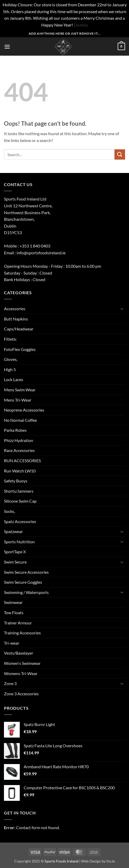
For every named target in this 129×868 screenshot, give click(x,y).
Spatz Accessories (20, 521)
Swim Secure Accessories (26, 572)
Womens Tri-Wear (21, 673)
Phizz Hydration (19, 440)
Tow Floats (14, 612)
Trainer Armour (18, 623)
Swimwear (13, 602)
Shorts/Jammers (19, 491)
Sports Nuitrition (19, 542)
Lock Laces (14, 379)
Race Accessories (19, 450)
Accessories (15, 309)
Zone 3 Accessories (21, 694)
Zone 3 (10, 683)
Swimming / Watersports (26, 592)
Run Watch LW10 (20, 471)
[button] (7, 47)
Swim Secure (15, 562)
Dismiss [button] (81, 25)
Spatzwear (13, 531)
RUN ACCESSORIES (22, 461)
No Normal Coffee (20, 420)
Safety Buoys (16, 481)
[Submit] (120, 154)
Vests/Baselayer (19, 653)
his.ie (111, 861)
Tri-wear (12, 643)
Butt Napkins (16, 319)
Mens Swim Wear (20, 390)
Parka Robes (15, 430)
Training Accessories (22, 633)
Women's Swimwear (22, 663)
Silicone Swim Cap (20, 501)
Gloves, (11, 359)
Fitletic (10, 339)
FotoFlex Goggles (20, 349)
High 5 (10, 369)
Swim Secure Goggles (23, 582)
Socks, (9, 511)
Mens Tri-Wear (18, 400)
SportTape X (15, 552)
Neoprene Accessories (24, 410)
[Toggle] (122, 309)
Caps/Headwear (19, 329)
